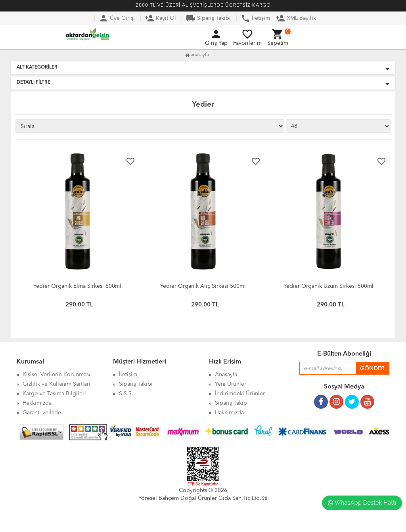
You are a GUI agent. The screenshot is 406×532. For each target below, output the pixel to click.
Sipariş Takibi (208, 18)
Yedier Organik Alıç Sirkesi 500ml (203, 286)
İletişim (255, 18)
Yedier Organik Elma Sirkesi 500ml (77, 286)
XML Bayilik (296, 18)
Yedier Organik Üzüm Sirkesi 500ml (328, 286)
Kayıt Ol (160, 18)
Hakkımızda (229, 413)
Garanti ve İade (42, 413)
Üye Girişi (117, 18)
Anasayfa (197, 55)
